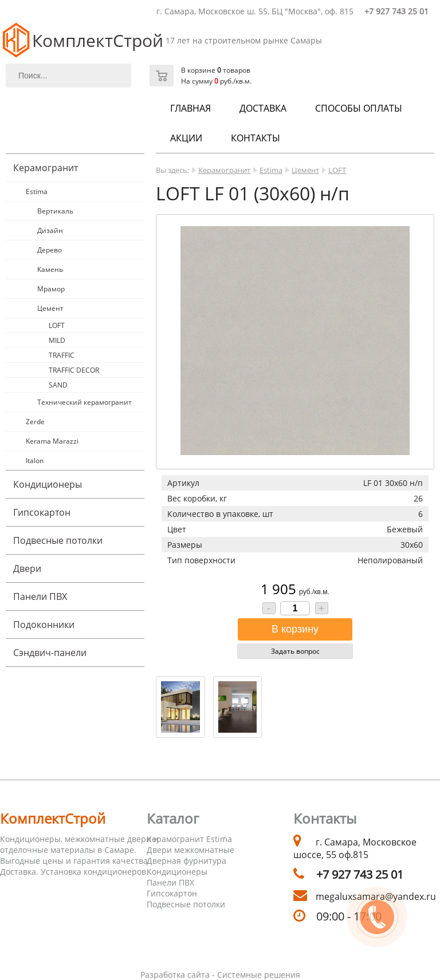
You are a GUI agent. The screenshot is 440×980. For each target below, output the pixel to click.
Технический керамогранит (85, 402)
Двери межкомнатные (190, 850)
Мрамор (51, 289)
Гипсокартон (42, 512)
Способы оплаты (359, 108)
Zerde (35, 422)
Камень (50, 269)
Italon (35, 461)
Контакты (256, 138)
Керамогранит (46, 168)
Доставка (263, 108)
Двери (27, 568)
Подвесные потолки (58, 540)
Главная (190, 108)
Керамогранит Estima (189, 839)
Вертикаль (55, 211)
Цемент (50, 308)
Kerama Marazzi (52, 441)
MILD (57, 340)
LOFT (57, 325)
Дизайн (50, 230)
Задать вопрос (295, 651)
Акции (186, 138)
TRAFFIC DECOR (74, 370)
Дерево (50, 250)
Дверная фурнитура (186, 861)
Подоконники (44, 625)
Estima (37, 191)
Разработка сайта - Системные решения (220, 975)
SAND (58, 385)
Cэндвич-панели (50, 653)
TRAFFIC (62, 355)
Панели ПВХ (40, 596)
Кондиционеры (48, 484)
